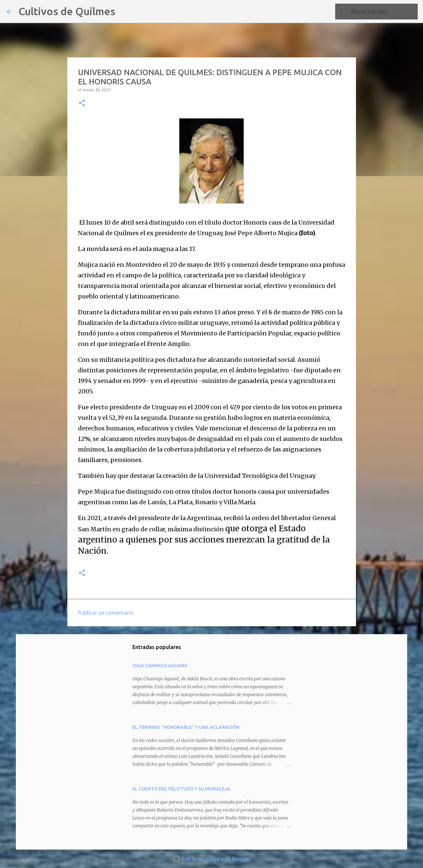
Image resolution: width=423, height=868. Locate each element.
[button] (82, 103)
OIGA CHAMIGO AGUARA (160, 666)
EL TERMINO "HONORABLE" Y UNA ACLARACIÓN (186, 727)
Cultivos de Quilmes (67, 11)
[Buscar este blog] (383, 12)
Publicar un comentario (106, 613)
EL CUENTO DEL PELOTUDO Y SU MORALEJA (181, 789)
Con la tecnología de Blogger (211, 859)
